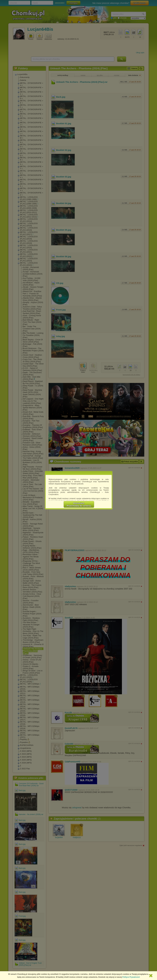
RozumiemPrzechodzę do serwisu (79, 504)
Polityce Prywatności (131, 977)
